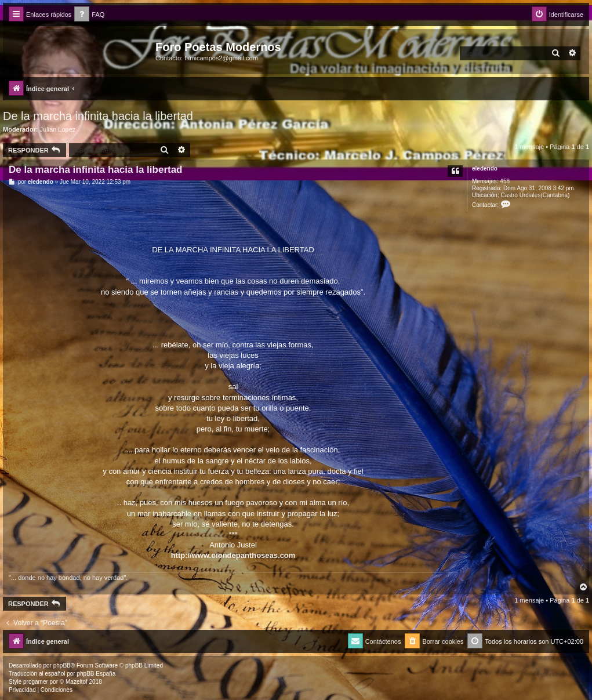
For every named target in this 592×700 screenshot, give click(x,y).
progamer (36, 682)
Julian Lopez (58, 129)
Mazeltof (77, 682)
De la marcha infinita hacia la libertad (98, 116)
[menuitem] (89, 15)
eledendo (485, 168)
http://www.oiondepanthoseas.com (233, 555)
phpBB (62, 665)
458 (505, 181)
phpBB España (96, 674)
